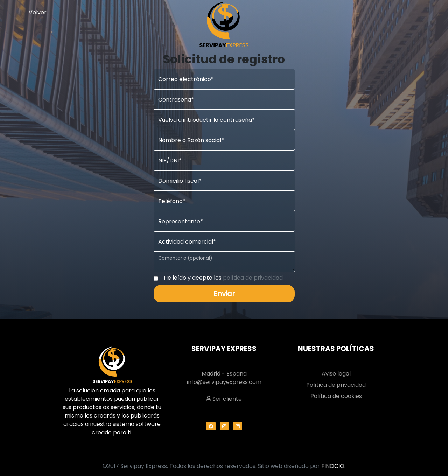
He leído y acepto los (223, 278)
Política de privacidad (336, 385)
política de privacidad (253, 278)
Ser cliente (224, 399)
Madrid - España (224, 374)
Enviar (224, 294)
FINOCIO (333, 466)
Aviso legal (336, 374)
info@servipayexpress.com (224, 382)
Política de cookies (336, 396)
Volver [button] (38, 12)
